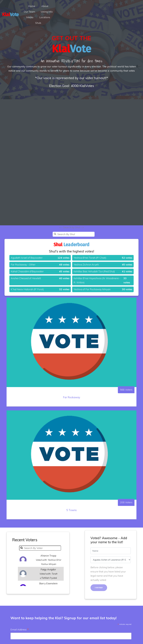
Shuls (80, 12)
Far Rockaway (72, 409)
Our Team (69, 6)
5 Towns (71, 522)
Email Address (20, 630)
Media (102, 6)
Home (41, 6)
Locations (65, 12)
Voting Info (86, 6)
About (55, 6)
